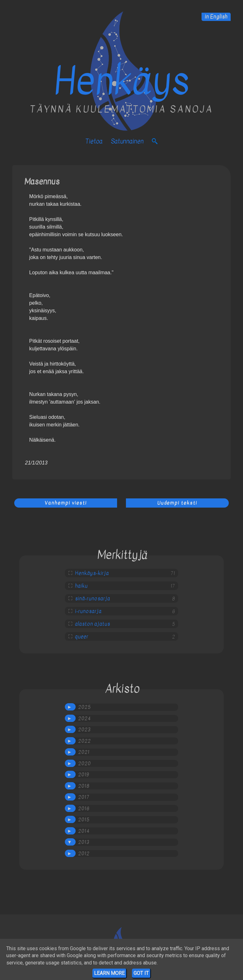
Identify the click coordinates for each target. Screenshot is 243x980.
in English (216, 17)
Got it (141, 973)
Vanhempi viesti (66, 503)
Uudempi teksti (177, 503)
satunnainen (127, 141)
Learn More (109, 973)
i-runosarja (88, 611)
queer (82, 637)
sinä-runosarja (93, 599)
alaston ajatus (93, 624)
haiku (81, 586)
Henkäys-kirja (92, 573)
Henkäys (122, 81)
